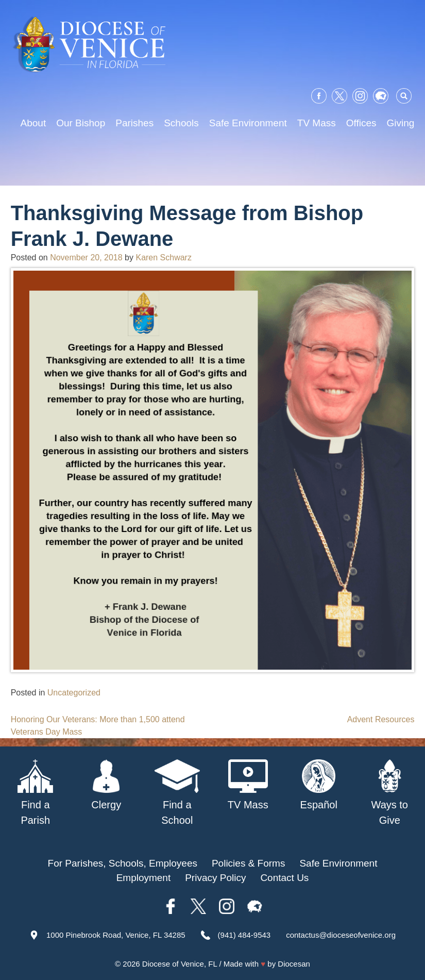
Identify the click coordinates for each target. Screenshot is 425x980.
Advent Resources (381, 719)
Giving (401, 123)
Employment (144, 878)
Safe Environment (248, 123)
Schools (181, 123)
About (33, 123)
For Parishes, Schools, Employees (123, 863)
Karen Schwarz (164, 258)
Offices (361, 123)
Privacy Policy (215, 878)
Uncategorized (74, 693)
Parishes (134, 123)
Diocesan (294, 964)
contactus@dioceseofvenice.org (341, 935)
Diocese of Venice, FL (180, 964)
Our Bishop (81, 123)
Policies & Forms (249, 863)
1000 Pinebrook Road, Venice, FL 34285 (116, 935)
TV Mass (317, 123)
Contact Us (284, 878)
